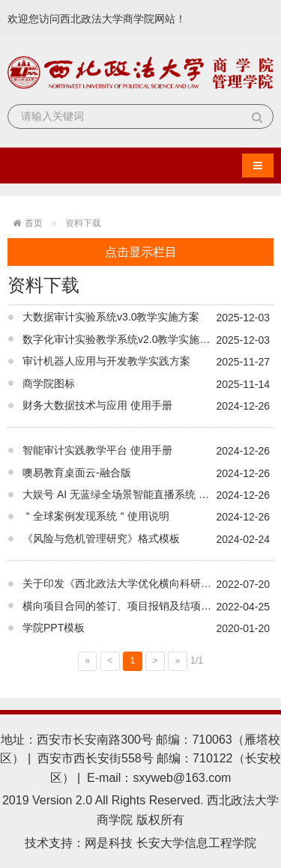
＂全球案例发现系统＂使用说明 (96, 516)
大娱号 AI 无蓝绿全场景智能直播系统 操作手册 (132, 494)
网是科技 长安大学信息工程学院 (170, 843)
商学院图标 (49, 383)
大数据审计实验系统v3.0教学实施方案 (111, 317)
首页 (34, 223)
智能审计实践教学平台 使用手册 (97, 450)
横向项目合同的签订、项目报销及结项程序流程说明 (143, 606)
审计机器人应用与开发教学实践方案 (106, 361)
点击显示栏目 (141, 252)
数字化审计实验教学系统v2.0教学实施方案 (121, 339)
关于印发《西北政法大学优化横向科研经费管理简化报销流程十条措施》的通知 (148, 583)
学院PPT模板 (54, 628)
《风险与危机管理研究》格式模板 (101, 538)
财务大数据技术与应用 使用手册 (97, 405)
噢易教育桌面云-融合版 (77, 473)
